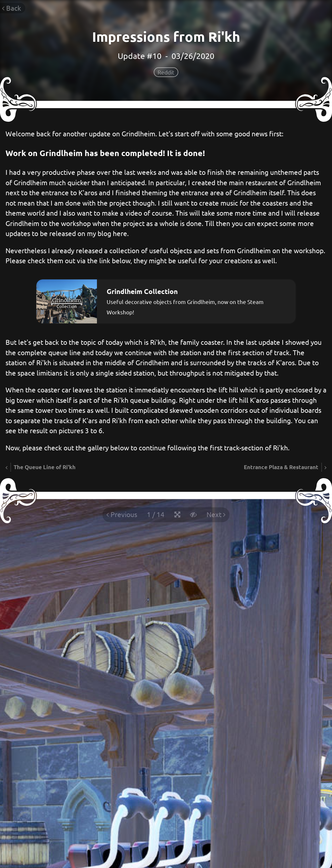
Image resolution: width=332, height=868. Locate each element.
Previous (122, 514)
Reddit (166, 72)
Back (12, 8)
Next (216, 514)
